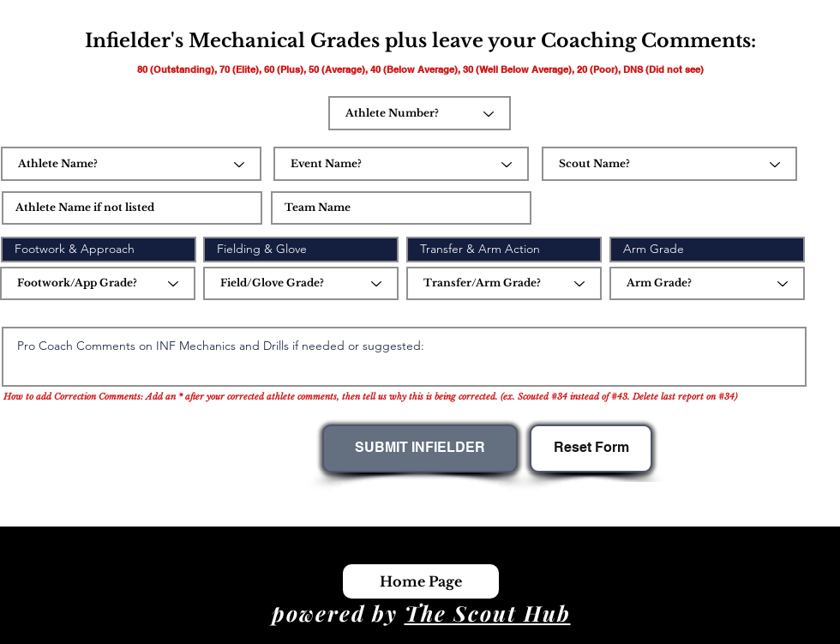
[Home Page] (421, 581)
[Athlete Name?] (131, 164)
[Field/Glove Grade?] (301, 283)
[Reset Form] (591, 448)
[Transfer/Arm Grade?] (504, 283)
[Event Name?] (401, 164)
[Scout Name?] (669, 164)
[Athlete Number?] (420, 113)
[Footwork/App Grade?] (98, 283)
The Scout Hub (488, 613)
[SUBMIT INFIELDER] (420, 448)
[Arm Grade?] (707, 283)
